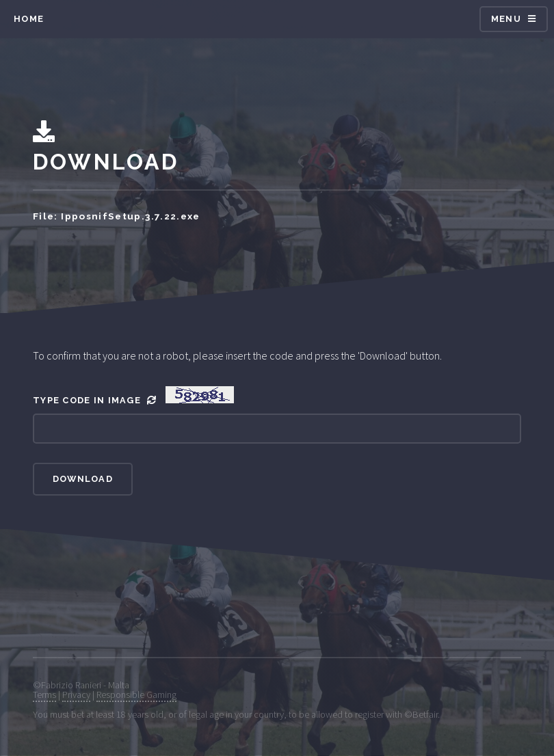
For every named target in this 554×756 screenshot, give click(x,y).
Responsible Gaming (136, 694)
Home (29, 19)
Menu (506, 19)
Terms (44, 694)
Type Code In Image (133, 396)
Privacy (76, 694)
